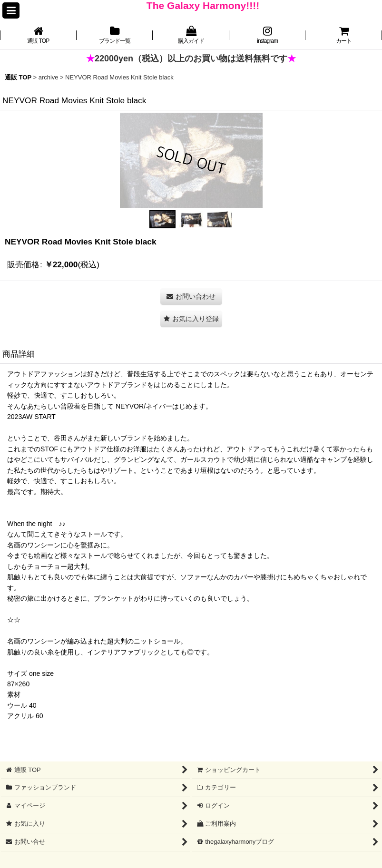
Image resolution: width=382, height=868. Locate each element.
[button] (11, 10)
